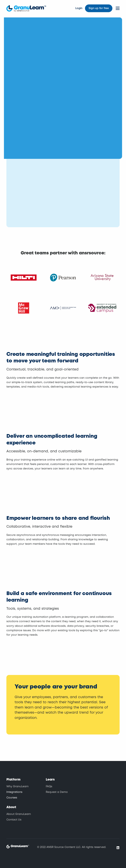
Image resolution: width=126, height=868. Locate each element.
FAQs (49, 787)
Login (79, 8)
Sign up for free (99, 8)
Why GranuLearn (17, 787)
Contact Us (14, 820)
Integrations (14, 792)
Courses (12, 798)
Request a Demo (57, 792)
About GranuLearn (19, 814)
